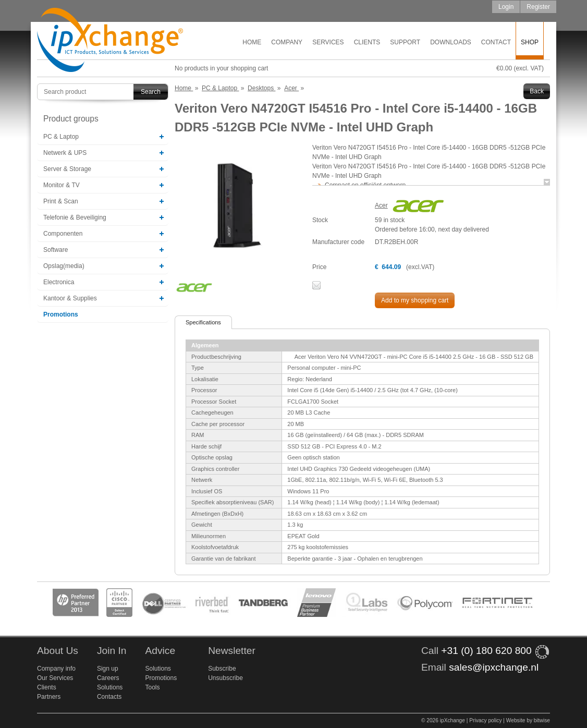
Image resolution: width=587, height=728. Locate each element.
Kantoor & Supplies (70, 298)
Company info (56, 669)
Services (328, 42)
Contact (496, 42)
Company (287, 42)
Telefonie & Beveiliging (75, 217)
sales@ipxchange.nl (494, 667)
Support (405, 42)
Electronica (59, 282)
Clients (367, 42)
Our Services (55, 678)
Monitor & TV (62, 185)
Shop (530, 42)
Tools (152, 687)
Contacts (109, 697)
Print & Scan (61, 201)
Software (56, 250)
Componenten (63, 234)
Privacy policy (485, 720)
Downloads (451, 42)
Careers (108, 678)
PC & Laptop (61, 137)
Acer (381, 205)
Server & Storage (67, 169)
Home (252, 42)
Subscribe (222, 669)
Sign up (108, 669)
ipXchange (110, 40)
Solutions (110, 687)
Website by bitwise (528, 720)
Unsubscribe (225, 678)
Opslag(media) (64, 266)
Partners (49, 697)
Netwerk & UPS (65, 153)
